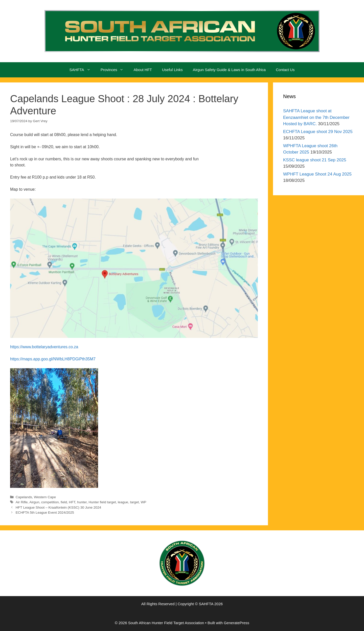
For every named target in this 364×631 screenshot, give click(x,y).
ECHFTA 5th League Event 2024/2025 (45, 513)
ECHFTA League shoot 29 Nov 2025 (318, 132)
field (64, 502)
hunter (82, 502)
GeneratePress (236, 623)
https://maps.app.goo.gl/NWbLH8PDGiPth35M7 (53, 359)
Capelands (24, 497)
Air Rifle (22, 502)
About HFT (143, 70)
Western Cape (45, 497)
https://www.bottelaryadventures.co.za (44, 347)
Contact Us (285, 70)
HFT (72, 502)
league (123, 502)
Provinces (115, 70)
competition (50, 502)
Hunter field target (102, 502)
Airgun (34, 502)
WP (144, 502)
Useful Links (172, 70)
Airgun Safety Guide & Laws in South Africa (229, 70)
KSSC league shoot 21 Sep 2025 (315, 160)
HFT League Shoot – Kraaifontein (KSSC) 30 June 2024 (58, 507)
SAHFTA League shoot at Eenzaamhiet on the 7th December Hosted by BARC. (316, 117)
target (134, 502)
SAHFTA (83, 70)
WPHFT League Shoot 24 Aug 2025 (317, 174)
